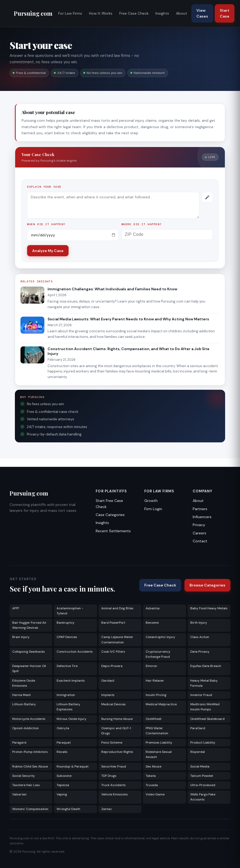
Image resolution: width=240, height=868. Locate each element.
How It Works (101, 13)
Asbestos (153, 608)
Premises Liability (159, 743)
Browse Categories (207, 585)
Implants (108, 695)
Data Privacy (200, 652)
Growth (151, 501)
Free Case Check (134, 13)
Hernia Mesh (22, 695)
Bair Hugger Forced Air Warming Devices (29, 625)
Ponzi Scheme (112, 743)
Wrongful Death (68, 809)
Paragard (19, 743)
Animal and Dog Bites (117, 608)
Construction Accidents (75, 652)
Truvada (152, 785)
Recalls (62, 752)
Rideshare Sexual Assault (159, 754)
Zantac (107, 809)
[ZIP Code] (167, 234)
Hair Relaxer (155, 681)
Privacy (199, 525)
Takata (151, 776)
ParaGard (198, 728)
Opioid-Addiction (26, 728)
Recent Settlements (113, 531)
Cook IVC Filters (113, 652)
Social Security (24, 776)
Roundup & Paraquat (73, 766)
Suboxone (64, 776)
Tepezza (63, 785)
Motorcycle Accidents (29, 719)
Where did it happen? (142, 224)
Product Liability (203, 743)
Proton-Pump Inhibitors (30, 752)
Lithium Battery (24, 704)
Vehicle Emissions (115, 794)
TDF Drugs (109, 776)
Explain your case (44, 187)
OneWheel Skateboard (207, 719)
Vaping (62, 794)
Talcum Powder (202, 776)
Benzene (152, 623)
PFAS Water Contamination (157, 731)
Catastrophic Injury (160, 637)
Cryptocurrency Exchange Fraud (158, 654)
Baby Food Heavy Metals (209, 608)
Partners (200, 509)
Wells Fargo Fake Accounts (203, 797)
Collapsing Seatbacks (29, 652)
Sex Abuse (153, 766)
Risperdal (198, 752)
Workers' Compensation (30, 809)
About (182, 13)
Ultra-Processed (203, 785)
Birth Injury (199, 623)
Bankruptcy (66, 623)
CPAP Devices (67, 637)
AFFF (16, 608)
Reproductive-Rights (117, 752)
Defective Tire (67, 666)
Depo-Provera (112, 666)
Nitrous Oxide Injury (71, 719)
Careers (199, 533)
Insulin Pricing (156, 695)
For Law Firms (70, 13)
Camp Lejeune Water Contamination (117, 640)
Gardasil (108, 681)
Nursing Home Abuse (117, 719)
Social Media (200, 766)
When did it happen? (46, 224)
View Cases (202, 13)
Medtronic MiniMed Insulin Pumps (205, 707)
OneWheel (153, 719)
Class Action (200, 637)
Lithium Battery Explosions (68, 707)
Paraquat (64, 743)
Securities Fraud (114, 766)
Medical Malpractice (161, 704)
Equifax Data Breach (206, 666)
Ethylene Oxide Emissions (24, 683)
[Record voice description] (207, 197)
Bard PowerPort (113, 623)
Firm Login (153, 509)
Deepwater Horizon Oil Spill (29, 668)
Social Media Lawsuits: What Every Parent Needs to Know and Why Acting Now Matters (128, 319)
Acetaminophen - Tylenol (70, 611)
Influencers (202, 517)
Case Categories (110, 515)
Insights (162, 13)
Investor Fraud (201, 695)
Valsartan (19, 794)
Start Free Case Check (109, 504)
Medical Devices (113, 704)
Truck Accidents (113, 785)
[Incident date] (73, 235)
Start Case (225, 13)
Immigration (66, 695)
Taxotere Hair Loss (26, 785)
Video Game (155, 794)
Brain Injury (21, 637)
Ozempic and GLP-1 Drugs (116, 731)
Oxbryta (63, 728)
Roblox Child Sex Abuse (30, 766)
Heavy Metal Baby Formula (204, 683)
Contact (200, 541)
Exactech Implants (71, 681)
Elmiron (151, 666)
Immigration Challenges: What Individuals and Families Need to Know (112, 289)
